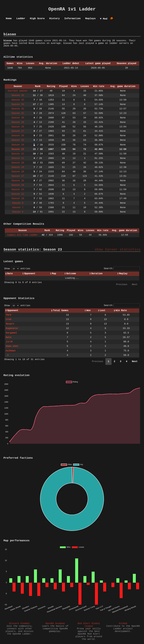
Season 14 (18, 190)
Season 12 (18, 194)
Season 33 (18, 104)
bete (9, 337)
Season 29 (18, 122)
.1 (7, 355)
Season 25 (18, 140)
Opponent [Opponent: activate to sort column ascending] (30, 274)
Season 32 (18, 109)
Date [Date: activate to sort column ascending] (10, 274)
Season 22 (18, 154)
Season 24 (18, 145)
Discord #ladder (20, 624)
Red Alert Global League (89, 625)
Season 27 (18, 131)
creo (9, 319)
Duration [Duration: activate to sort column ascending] (97, 274)
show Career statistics (118, 250)
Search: (122, 269)
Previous (122, 285)
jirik (9, 342)
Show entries (17, 269)
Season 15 (18, 185)
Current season (18, 91)
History (54, 19)
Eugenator (12, 328)
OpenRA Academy (55, 624)
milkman (11, 351)
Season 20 (18, 163)
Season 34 (18, 100)
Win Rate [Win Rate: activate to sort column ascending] (121, 311)
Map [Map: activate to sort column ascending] (54, 274)
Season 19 (18, 167)
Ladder (21, 19)
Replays (90, 19)
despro (10, 324)
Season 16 (18, 181)
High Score (37, 19)
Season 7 (18, 208)
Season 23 (18, 149)
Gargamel (11, 333)
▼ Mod (104, 19)
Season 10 (18, 199)
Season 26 (18, 136)
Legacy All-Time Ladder (23, 235)
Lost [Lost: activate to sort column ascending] (103, 311)
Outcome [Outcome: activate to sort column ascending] (71, 274)
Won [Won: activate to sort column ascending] (89, 311)
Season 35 (18, 95)
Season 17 (18, 176)
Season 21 (18, 158)
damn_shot (12, 346)
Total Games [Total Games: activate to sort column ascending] (61, 311)
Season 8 (18, 203)
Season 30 (18, 118)
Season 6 (18, 212)
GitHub (123, 624)
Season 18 (18, 172)
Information (72, 19)
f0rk (9, 315)
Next (135, 285)
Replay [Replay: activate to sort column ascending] (123, 274)
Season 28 (18, 127)
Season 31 (18, 113)
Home (9, 19)
